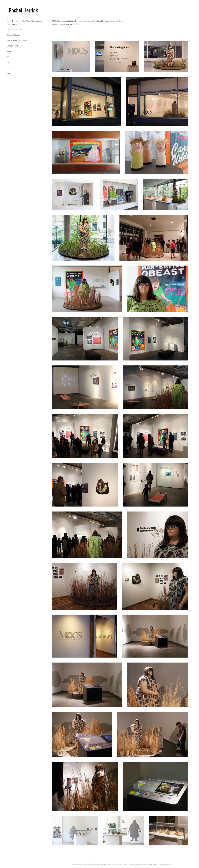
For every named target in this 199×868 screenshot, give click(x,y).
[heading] (15, 10)
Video (9, 51)
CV (8, 62)
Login (9, 73)
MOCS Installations (15, 30)
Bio (8, 57)
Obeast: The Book (14, 46)
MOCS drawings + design (17, 40)
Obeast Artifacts (13, 35)
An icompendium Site (164, 864)
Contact (10, 68)
